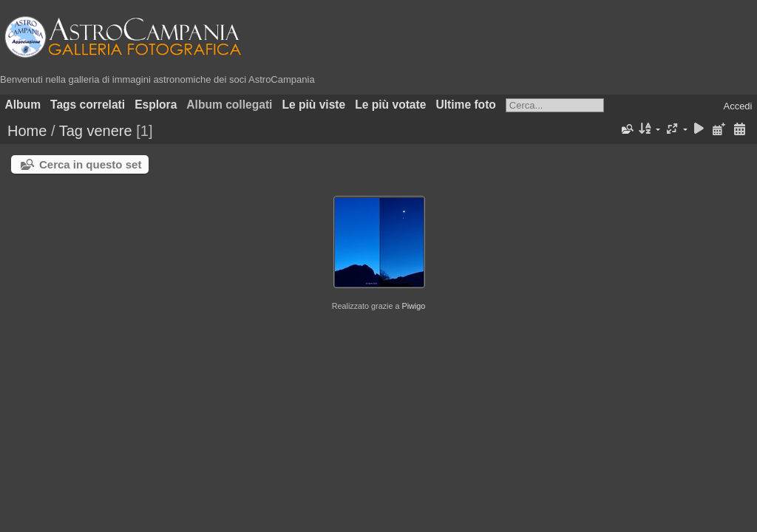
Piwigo (413, 306)
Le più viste (313, 105)
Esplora (156, 105)
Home (27, 131)
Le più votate (390, 105)
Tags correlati (88, 105)
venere (109, 131)
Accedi (737, 106)
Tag (71, 131)
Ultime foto (465, 105)
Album (23, 105)
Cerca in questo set (90, 164)
